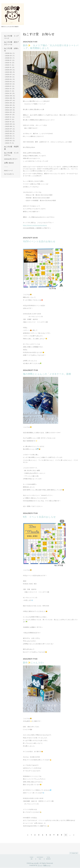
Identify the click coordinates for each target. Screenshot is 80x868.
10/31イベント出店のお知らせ (39, 241)
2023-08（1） (10, 126)
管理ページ (47, 865)
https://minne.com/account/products (35, 225)
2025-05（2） (10, 77)
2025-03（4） (10, 82)
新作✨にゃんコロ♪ (33, 663)
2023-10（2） (10, 122)
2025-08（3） (10, 72)
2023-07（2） (10, 129)
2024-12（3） (10, 89)
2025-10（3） (10, 67)
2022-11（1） (10, 143)
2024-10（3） (10, 93)
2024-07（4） (10, 100)
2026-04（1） (10, 53)
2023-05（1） (10, 134)
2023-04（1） (10, 136)
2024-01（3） (10, 115)
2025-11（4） (10, 65)
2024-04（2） (10, 108)
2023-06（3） (10, 131)
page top (74, 853)
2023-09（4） (10, 124)
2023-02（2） (10, 141)
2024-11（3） (10, 91)
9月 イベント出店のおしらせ (39, 517)
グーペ (40, 865)
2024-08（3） (10, 98)
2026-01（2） (10, 60)
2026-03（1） (10, 56)
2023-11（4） (10, 119)
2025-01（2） (10, 86)
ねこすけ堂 (35, 863)
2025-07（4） (10, 74)
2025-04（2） (10, 79)
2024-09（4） (10, 96)
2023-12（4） (10, 117)
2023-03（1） (10, 138)
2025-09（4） (10, 70)
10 (66, 835)
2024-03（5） (10, 110)
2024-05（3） (10, 105)
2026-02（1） (10, 58)
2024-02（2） (10, 112)
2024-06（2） (10, 103)
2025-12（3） (10, 63)
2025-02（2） (10, 84)
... (71, 835)
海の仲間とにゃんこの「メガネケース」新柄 (47, 374)
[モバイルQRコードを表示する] (11, 174)
